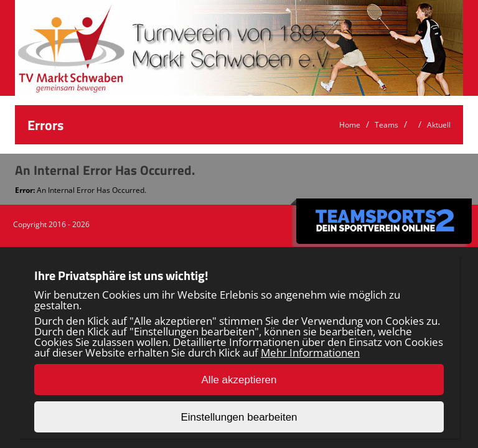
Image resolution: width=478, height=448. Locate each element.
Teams (387, 125)
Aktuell (439, 125)
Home (350, 125)
